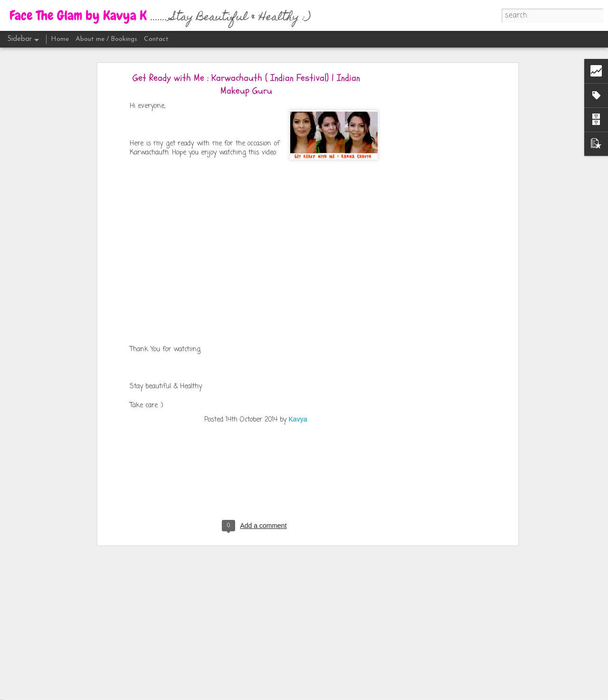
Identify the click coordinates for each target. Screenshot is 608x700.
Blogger (364, 693)
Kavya (298, 361)
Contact (156, 39)
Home (60, 39)
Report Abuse (391, 693)
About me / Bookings (106, 39)
